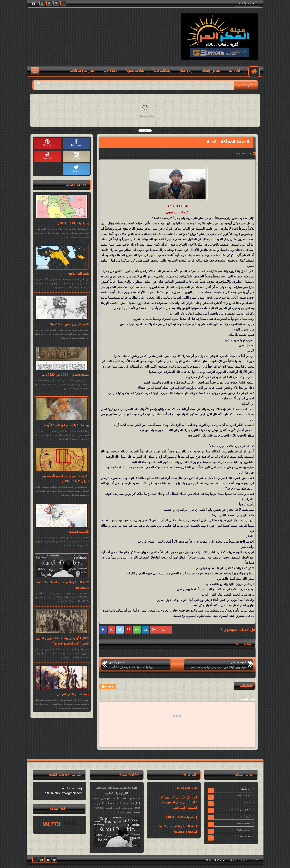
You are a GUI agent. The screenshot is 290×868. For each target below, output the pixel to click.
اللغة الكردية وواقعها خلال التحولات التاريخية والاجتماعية (63, 585)
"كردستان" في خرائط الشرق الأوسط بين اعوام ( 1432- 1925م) (65, 479)
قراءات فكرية (135, 71)
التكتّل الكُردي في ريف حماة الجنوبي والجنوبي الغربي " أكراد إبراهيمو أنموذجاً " (62, 641)
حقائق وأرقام (211, 71)
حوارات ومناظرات (82, 71)
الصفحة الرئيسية (247, 4)
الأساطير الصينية (79, 532)
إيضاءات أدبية (162, 71)
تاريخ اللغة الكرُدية (79, 274)
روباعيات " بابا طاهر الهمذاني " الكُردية (66, 426)
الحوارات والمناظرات (240, 809)
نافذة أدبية (245, 837)
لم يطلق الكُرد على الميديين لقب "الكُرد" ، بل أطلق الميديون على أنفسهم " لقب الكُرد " (178, 803)
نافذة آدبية (110, 71)
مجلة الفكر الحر (220, 860)
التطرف (247, 803)
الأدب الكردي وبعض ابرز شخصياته (69, 325)
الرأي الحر (235, 71)
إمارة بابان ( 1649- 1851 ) (73, 223)
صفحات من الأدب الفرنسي (73, 694)
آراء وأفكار (187, 71)
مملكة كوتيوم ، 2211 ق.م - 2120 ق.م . (65, 375)
